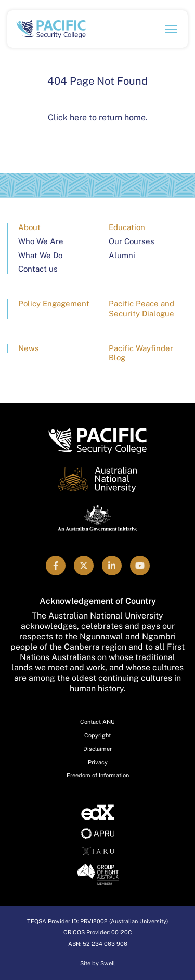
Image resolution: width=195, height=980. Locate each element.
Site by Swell (97, 963)
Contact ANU (97, 722)
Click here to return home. (98, 118)
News (29, 348)
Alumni (122, 255)
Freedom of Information (98, 775)
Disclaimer (97, 749)
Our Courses (132, 241)
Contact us (38, 269)
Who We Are (41, 241)
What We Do (40, 255)
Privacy (98, 762)
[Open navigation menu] (171, 29)
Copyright (97, 735)
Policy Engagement (54, 304)
